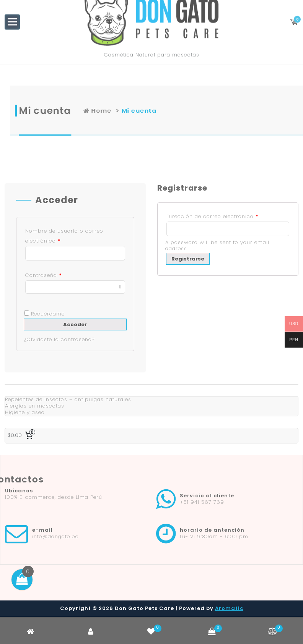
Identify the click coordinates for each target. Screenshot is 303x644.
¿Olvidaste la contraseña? (59, 339)
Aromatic (229, 608)
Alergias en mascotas (35, 406)
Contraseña (44, 275)
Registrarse (188, 259)
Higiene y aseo (25, 412)
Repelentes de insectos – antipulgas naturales (68, 399)
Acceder (75, 324)
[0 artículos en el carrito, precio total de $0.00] (21, 436)
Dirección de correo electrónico (213, 216)
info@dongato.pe (55, 536)
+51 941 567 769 (202, 502)
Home (159, 111)
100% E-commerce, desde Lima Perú (54, 497)
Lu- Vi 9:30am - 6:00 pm (214, 536)
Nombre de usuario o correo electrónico (64, 236)
